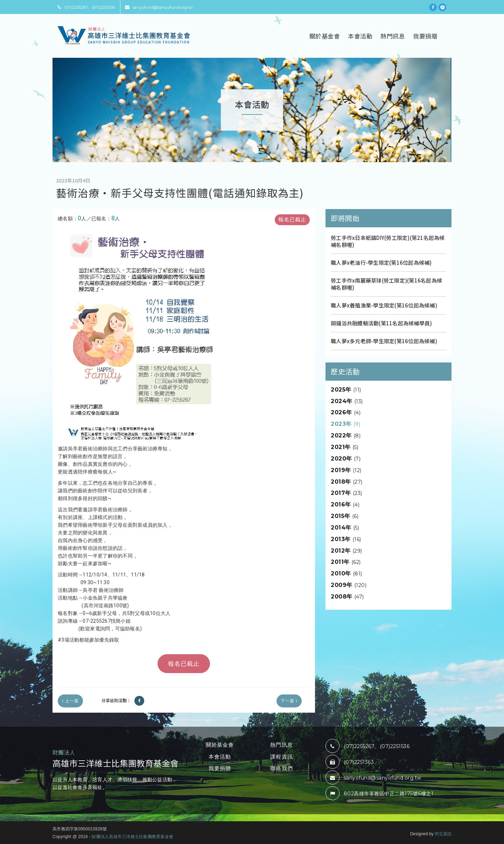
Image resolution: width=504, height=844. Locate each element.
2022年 (346, 435)
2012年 (346, 551)
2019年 (346, 470)
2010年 (346, 573)
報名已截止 (292, 220)
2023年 (345, 424)
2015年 (345, 516)
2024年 (347, 401)
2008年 (347, 597)
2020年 (346, 459)
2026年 (346, 412)
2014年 (345, 528)
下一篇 (289, 701)
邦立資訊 (443, 834)
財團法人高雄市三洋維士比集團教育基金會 (132, 837)
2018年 (347, 482)
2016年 (345, 504)
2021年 (345, 447)
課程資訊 (282, 757)
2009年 (349, 585)
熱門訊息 (393, 36)
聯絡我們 (282, 768)
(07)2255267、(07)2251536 (86, 7)
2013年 (346, 539)
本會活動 (360, 36)
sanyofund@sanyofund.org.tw (159, 7)
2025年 (346, 390)
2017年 (346, 493)
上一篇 (70, 701)
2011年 (346, 562)
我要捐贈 (425, 36)
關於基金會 (325, 36)
